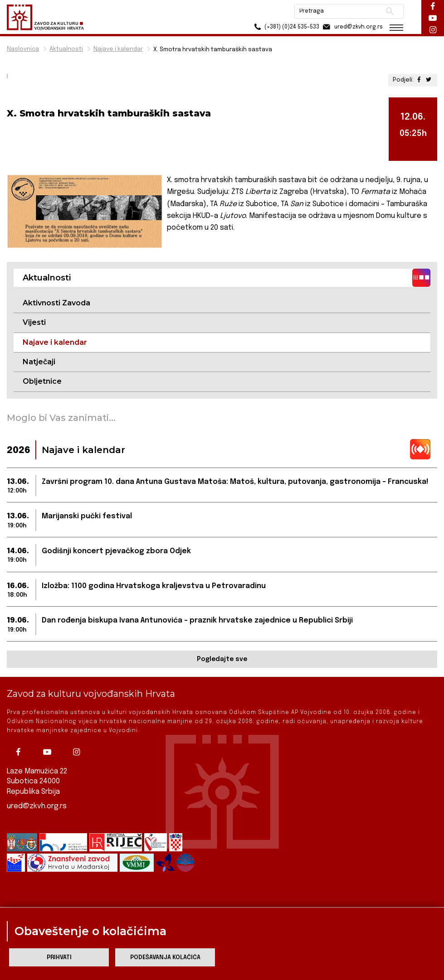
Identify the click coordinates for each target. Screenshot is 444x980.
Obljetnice (42, 381)
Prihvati (59, 958)
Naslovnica (23, 49)
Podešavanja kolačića (165, 958)
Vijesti (34, 322)
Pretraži (390, 11)
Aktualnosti (66, 49)
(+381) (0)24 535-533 (285, 27)
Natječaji (39, 362)
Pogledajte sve (222, 659)
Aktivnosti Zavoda (56, 303)
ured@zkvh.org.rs (37, 806)
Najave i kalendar (118, 49)
